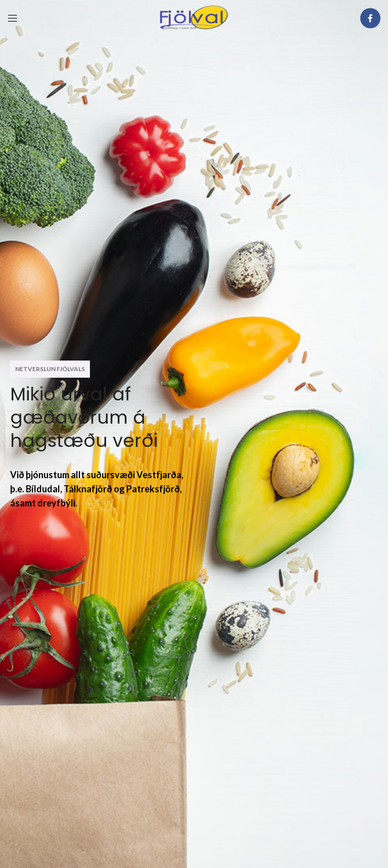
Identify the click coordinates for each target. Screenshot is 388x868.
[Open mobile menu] (13, 18)
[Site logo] (194, 17)
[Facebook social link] (370, 18)
